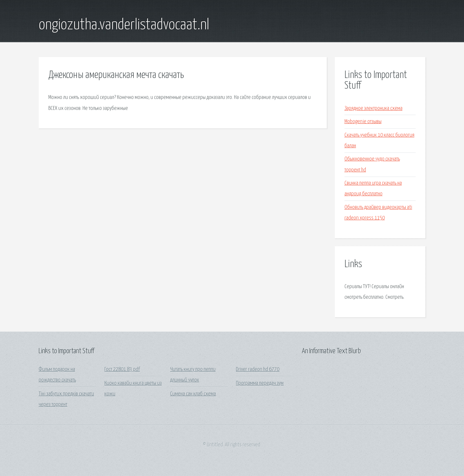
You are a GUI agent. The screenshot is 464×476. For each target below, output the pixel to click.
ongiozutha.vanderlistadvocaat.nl (124, 25)
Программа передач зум (260, 383)
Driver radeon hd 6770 (258, 369)
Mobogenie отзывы (363, 122)
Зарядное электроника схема (373, 108)
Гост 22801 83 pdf (122, 369)
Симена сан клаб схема (193, 394)
